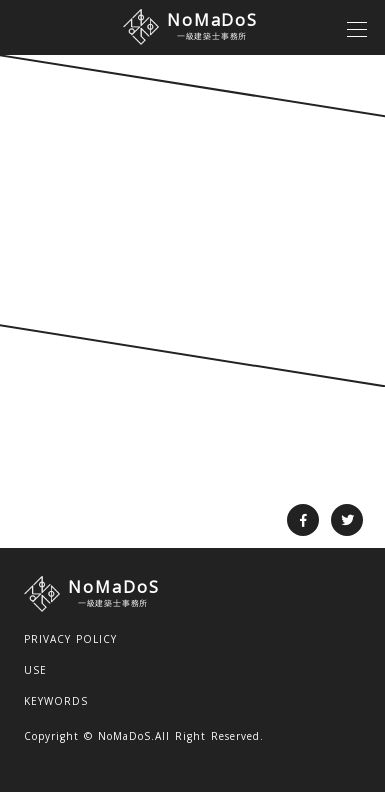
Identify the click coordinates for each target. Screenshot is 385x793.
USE (35, 670)
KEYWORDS (56, 701)
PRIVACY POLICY (70, 639)
